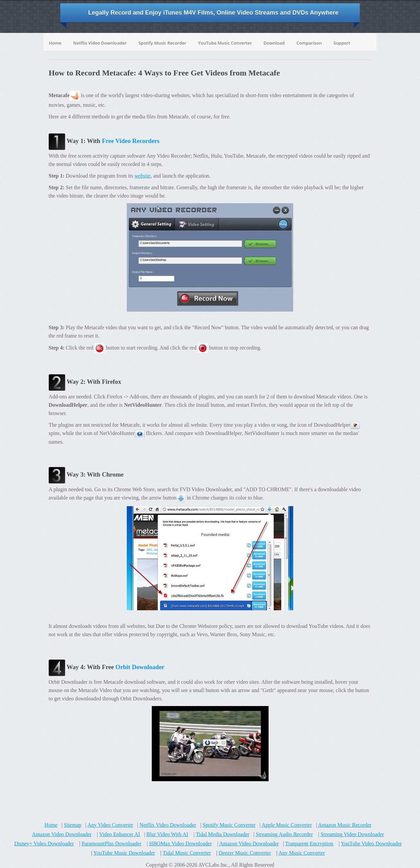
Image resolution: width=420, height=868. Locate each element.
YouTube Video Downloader (371, 844)
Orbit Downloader (140, 667)
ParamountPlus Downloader (111, 844)
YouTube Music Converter (225, 43)
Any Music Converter (302, 853)
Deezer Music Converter (245, 853)
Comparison (309, 43)
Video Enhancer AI (120, 834)
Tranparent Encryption (309, 844)
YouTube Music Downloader (124, 853)
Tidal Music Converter (187, 853)
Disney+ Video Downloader (44, 844)
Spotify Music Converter (229, 825)
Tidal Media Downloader (222, 834)
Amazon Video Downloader (62, 834)
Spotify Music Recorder (162, 43)
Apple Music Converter (287, 825)
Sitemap (73, 825)
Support (342, 43)
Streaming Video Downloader (352, 834)
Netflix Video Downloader (100, 43)
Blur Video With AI (167, 834)
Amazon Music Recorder (345, 825)
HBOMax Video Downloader (180, 844)
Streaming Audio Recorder (285, 834)
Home (55, 43)
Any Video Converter (110, 825)
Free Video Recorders (131, 141)
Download (274, 43)
